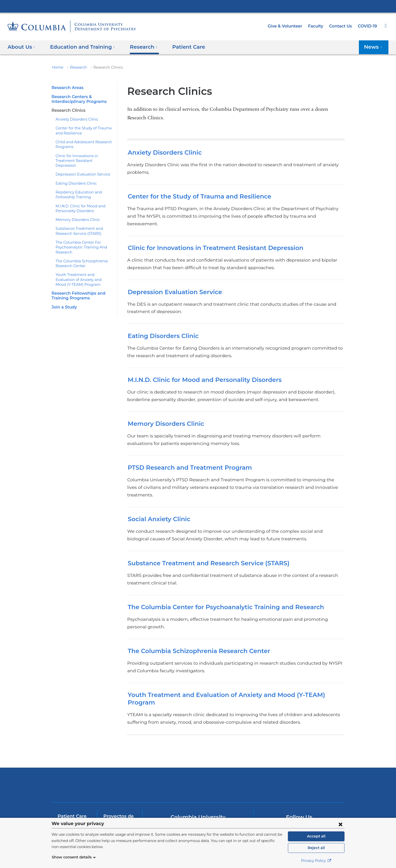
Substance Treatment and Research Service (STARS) (204, 540)
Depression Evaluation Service (80, 170)
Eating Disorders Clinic (74, 178)
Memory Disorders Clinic (75, 215)
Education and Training (73, 800)
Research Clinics (68, 110)
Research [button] (137, 47)
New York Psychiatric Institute (234, 748)
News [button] (375, 47)
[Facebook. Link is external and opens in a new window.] (267, 792)
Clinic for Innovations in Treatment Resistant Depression (209, 233)
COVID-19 (368, 26)
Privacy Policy (316, 861)
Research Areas (67, 88)
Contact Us (341, 26)
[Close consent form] (340, 824)
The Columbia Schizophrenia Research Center (194, 621)
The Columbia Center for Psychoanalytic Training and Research (219, 584)
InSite (64, 813)
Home (57, 67)
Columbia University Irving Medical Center (198, 6)
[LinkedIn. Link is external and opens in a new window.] (316, 792)
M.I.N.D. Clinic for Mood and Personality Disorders (200, 365)
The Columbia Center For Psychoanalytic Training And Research (78, 243)
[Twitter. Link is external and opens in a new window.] (283, 792)
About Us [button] (21, 47)
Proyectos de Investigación (118, 781)
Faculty (318, 26)
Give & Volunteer (289, 26)
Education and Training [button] (79, 47)
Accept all (316, 836)
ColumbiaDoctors (307, 747)
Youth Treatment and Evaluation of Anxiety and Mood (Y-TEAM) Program (83, 275)
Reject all (316, 848)
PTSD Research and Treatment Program (185, 453)
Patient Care (179, 47)
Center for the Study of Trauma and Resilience (194, 189)
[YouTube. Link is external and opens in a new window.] (299, 792)
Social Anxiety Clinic (157, 497)
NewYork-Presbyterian (162, 750)
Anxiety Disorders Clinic (75, 119)
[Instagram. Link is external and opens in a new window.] (331, 792)
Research (76, 67)
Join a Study (64, 302)
